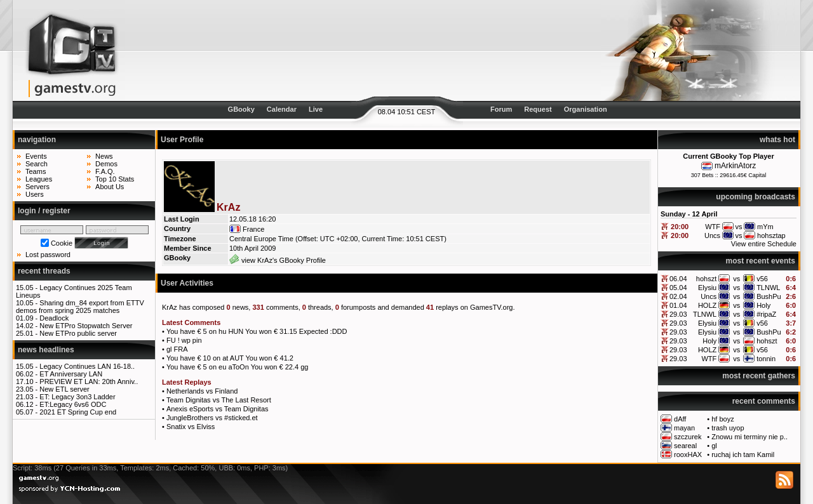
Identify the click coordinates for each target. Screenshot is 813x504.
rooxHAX (688, 454)
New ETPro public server (78, 333)
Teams (36, 171)
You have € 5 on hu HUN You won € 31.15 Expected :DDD (257, 331)
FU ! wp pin (184, 340)
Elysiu (707, 288)
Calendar (282, 109)
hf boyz (722, 419)
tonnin (766, 359)
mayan (684, 428)
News (104, 156)
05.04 (678, 288)
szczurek (688, 437)
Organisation (586, 109)
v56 (762, 279)
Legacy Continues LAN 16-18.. (87, 366)
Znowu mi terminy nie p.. (749, 437)
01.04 (678, 305)
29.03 (678, 314)
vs (736, 279)
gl (714, 446)
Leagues (39, 179)
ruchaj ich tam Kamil (743, 454)
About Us (110, 187)
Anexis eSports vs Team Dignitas (218, 409)
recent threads (44, 271)
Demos (106, 164)
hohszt (706, 279)
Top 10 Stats (115, 179)
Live (316, 109)
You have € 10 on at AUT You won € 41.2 (230, 358)
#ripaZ (766, 314)
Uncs (709, 296)
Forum (501, 109)
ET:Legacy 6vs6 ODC (73, 404)
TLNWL (768, 288)
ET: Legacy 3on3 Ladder (77, 397)
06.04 (678, 279)
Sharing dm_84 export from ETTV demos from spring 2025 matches (80, 307)
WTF (709, 359)
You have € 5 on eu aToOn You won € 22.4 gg (237, 367)
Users (35, 194)
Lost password (48, 255)
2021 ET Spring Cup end (78, 412)
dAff (680, 419)
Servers (37, 187)
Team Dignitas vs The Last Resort (219, 400)
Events (36, 156)
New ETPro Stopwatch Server (86, 326)
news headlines (46, 350)
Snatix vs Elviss (191, 427)
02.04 (678, 296)
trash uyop (728, 428)
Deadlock (54, 318)
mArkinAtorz (735, 166)
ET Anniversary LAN (71, 374)
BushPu (769, 296)
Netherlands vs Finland (202, 391)
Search (37, 164)
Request (538, 109)
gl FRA (177, 349)
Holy (763, 305)
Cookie (62, 243)
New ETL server (64, 389)
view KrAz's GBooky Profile (278, 260)
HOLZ (707, 305)
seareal (685, 446)
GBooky (241, 109)
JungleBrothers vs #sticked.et (212, 418)
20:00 (680, 227)
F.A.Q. (105, 171)
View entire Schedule (764, 244)
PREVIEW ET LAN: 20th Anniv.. (89, 381)
